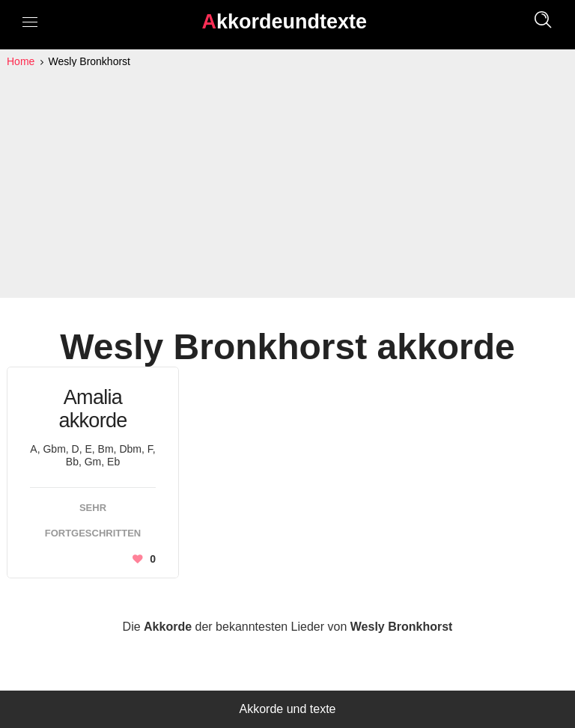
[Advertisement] (287, 183)
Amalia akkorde (92, 409)
